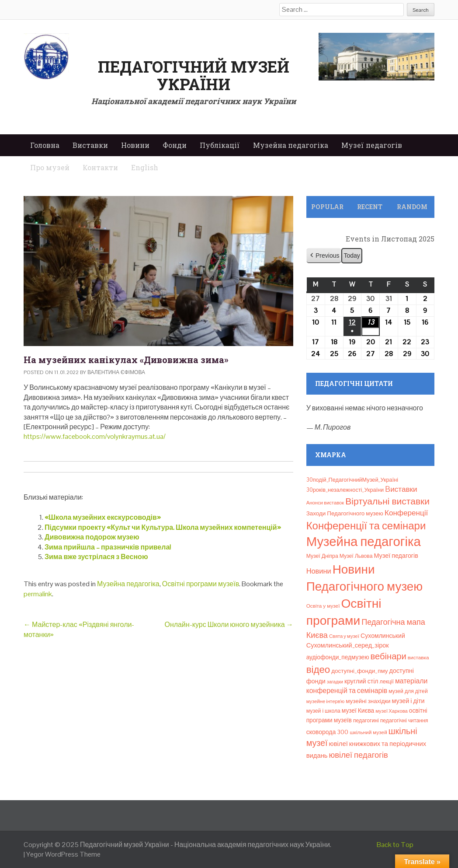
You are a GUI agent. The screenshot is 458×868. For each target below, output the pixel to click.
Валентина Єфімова (116, 372)
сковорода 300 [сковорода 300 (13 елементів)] (328, 732)
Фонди (175, 145)
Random (412, 207)
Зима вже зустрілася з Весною (96, 557)
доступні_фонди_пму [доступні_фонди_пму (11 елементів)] (359, 671)
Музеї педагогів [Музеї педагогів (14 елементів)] (396, 556)
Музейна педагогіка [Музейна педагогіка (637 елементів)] (364, 542)
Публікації (220, 145)
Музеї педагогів (372, 145)
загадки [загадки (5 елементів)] (335, 682)
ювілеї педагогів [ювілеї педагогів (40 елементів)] (359, 755)
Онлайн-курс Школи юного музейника (229, 625)
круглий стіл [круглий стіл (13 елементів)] (361, 681)
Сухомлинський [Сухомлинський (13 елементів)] (383, 636)
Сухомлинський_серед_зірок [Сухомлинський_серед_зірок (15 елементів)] (348, 645)
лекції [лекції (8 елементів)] (387, 682)
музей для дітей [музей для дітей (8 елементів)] (408, 691)
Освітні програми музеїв (201, 584)
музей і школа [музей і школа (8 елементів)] (323, 711)
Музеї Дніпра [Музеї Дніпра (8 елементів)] (322, 556)
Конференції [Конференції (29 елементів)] (406, 513)
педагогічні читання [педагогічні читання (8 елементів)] (404, 721)
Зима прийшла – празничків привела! (108, 547)
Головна (45, 145)
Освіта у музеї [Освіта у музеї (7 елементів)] (323, 606)
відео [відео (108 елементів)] (318, 670)
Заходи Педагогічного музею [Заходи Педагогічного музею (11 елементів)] (345, 513)
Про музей (50, 167)
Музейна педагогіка (291, 145)
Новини (135, 145)
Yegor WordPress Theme (63, 854)
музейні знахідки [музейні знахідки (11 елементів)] (368, 701)
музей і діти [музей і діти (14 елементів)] (408, 701)
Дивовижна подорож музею (92, 537)
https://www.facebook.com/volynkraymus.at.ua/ (95, 436)
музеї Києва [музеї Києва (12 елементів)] (358, 710)
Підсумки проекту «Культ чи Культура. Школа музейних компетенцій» (163, 527)
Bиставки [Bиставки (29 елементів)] (401, 489)
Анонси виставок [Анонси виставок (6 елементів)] (325, 503)
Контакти (100, 167)
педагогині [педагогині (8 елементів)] (366, 721)
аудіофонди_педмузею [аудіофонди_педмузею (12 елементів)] (338, 657)
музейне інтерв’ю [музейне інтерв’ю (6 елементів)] (326, 701)
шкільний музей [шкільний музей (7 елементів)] (368, 732)
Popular (327, 207)
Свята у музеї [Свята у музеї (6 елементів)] (344, 636)
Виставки (90, 145)
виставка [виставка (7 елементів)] (418, 657)
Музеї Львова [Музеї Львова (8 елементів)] (356, 556)
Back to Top (395, 845)
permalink (38, 594)
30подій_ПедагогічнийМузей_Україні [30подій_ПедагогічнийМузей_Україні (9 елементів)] (352, 480)
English (145, 167)
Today (352, 255)
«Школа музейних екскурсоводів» (103, 517)
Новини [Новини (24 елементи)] (319, 571)
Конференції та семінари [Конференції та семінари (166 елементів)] (366, 526)
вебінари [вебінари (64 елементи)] (388, 656)
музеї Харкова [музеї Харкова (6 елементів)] (392, 711)
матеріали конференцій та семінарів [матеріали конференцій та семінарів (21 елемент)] (367, 686)
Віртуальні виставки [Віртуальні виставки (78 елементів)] (387, 501)
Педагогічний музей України (194, 75)
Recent (370, 207)
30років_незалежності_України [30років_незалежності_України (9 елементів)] (345, 490)
